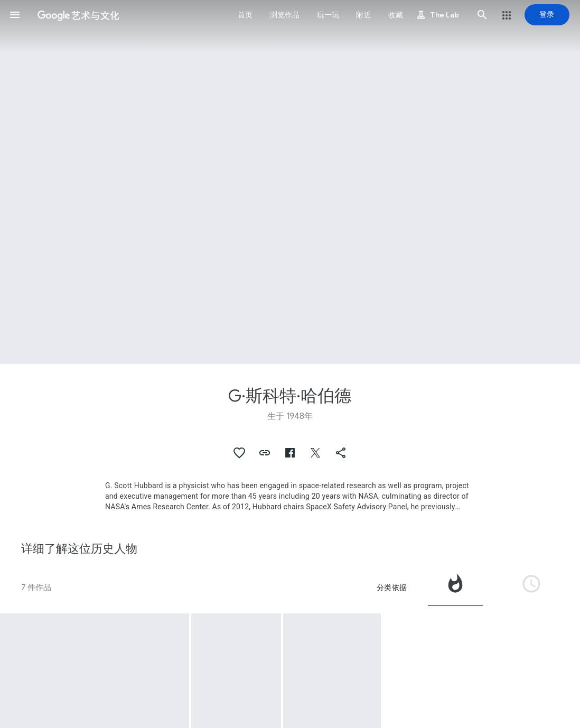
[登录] (547, 15)
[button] (15, 15)
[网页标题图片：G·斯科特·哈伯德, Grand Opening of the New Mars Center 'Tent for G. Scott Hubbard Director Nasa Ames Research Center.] (290, 182)
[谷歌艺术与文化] (78, 15)
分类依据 (392, 587)
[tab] (455, 587)
